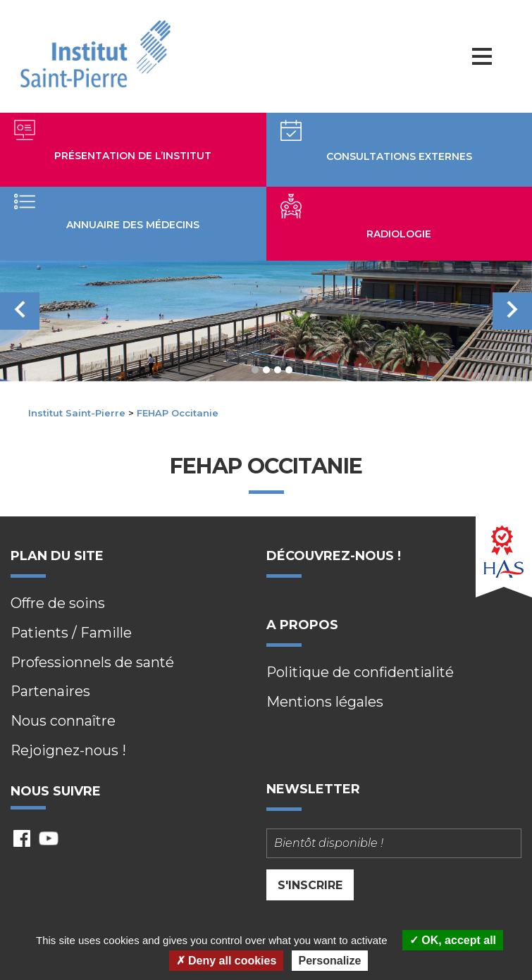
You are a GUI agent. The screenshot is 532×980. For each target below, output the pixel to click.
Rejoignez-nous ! (69, 752)
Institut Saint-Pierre (77, 413)
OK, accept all (453, 940)
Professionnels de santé (93, 663)
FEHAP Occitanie (178, 413)
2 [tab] (266, 370)
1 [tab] (255, 370)
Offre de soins (58, 604)
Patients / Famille (72, 633)
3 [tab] (278, 370)
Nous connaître (63, 722)
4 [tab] (289, 370)
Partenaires (51, 693)
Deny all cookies (227, 961)
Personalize (330, 961)
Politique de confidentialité (361, 674)
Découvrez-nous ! (334, 556)
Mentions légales (325, 703)
